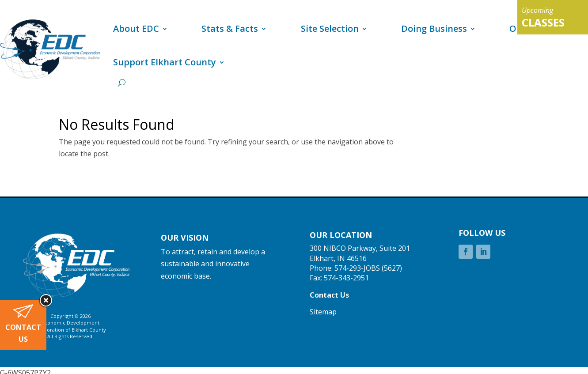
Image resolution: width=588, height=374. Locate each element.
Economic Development (71, 323)
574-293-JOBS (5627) (368, 268)
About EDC (136, 28)
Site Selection (330, 28)
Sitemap (323, 312)
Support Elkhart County (165, 62)
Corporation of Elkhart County (71, 330)
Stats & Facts (230, 28)
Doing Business (434, 28)
